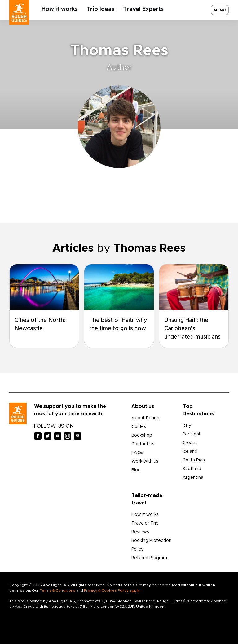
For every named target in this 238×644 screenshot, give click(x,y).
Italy (187, 426)
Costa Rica (194, 460)
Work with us (145, 461)
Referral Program (149, 558)
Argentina (193, 478)
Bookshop (142, 435)
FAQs (137, 453)
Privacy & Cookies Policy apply (112, 590)
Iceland (190, 452)
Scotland (192, 469)
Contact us (143, 444)
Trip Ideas (100, 9)
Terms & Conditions (57, 590)
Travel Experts (143, 9)
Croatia (190, 443)
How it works (60, 9)
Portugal (191, 434)
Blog (136, 470)
